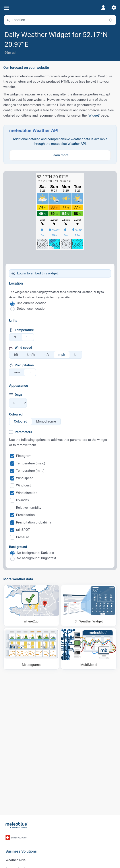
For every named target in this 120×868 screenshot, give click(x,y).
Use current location (32, 303)
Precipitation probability (34, 522)
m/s (47, 355)
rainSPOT (23, 530)
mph (62, 355)
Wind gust (24, 485)
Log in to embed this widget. (38, 273)
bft (16, 355)
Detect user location (32, 309)
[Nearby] (111, 20)
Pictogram (24, 456)
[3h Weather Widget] (89, 605)
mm (17, 372)
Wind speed (25, 478)
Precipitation (25, 515)
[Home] (17, 825)
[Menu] (7, 8)
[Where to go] (31, 605)
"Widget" (94, 115)
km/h (31, 355)
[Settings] (114, 8)
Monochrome (46, 421)
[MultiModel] (89, 649)
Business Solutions (21, 851)
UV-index (23, 500)
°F (28, 337)
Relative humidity (29, 508)
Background (18, 547)
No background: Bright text (37, 558)
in (30, 372)
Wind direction (27, 493)
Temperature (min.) (30, 471)
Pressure (23, 537)
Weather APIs (15, 860)
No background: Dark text (36, 553)
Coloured (16, 414)
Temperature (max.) (31, 463)
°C (16, 337)
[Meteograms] (31, 649)
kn (76, 355)
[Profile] (103, 8)
